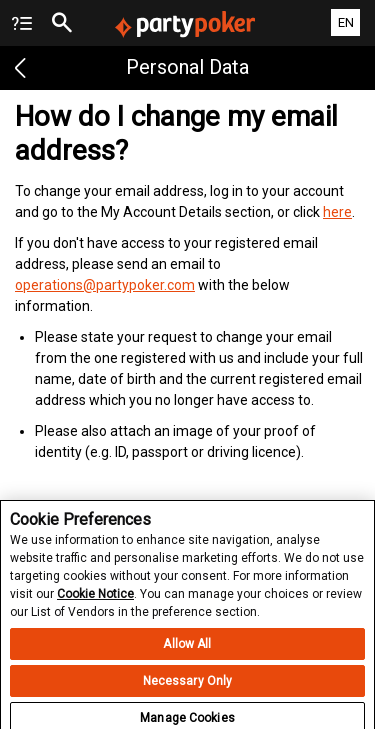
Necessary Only (188, 686)
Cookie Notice (95, 599)
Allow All (187, 649)
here (337, 212)
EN (346, 22)
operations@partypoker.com (105, 285)
